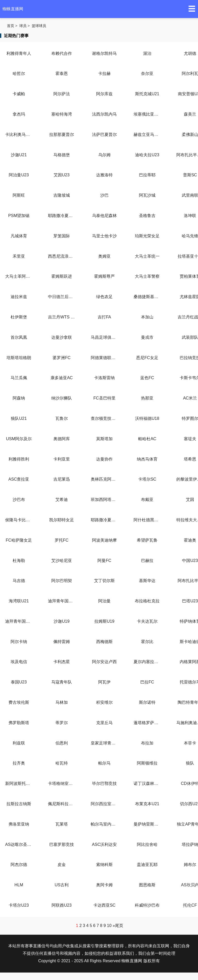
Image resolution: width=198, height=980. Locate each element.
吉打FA (104, 317)
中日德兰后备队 (62, 297)
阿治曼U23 (19, 175)
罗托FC (61, 540)
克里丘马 (104, 723)
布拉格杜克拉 (147, 601)
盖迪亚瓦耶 (147, 865)
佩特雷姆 (62, 642)
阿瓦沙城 (147, 195)
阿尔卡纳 (19, 642)
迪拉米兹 (19, 297)
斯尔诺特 (147, 702)
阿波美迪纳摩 (104, 540)
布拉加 (147, 743)
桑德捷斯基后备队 (147, 297)
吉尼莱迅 (62, 479)
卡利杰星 (62, 662)
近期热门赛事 (16, 36)
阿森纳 (19, 398)
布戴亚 (147, 500)
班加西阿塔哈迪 (104, 500)
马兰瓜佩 (19, 378)
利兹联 (19, 743)
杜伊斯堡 (19, 317)
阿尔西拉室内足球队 (104, 804)
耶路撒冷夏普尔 (62, 216)
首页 (11, 26)
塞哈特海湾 (62, 114)
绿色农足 (104, 297)
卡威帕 (19, 94)
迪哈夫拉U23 (147, 155)
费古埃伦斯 (19, 702)
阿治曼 (104, 601)
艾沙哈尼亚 (62, 561)
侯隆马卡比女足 (19, 520)
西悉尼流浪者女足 (62, 256)
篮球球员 (39, 26)
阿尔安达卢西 (104, 662)
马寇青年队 (62, 682)
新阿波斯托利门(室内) (19, 783)
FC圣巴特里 (104, 398)
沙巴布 (19, 500)
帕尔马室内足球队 (104, 824)
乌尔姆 (104, 155)
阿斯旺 (19, 195)
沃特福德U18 (147, 418)
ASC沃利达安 (105, 844)
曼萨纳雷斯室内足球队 (147, 824)
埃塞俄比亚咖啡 (147, 114)
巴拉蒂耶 (147, 175)
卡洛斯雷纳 (104, 378)
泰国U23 (19, 682)
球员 (23, 26)
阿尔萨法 (62, 94)
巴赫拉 (147, 561)
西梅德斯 (104, 642)
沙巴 (104, 195)
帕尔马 (104, 763)
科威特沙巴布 (147, 905)
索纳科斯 (104, 865)
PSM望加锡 (19, 216)
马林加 (62, 702)
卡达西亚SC (104, 905)
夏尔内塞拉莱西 (147, 662)
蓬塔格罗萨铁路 (147, 723)
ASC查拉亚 (19, 479)
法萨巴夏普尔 (104, 135)
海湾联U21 (19, 601)
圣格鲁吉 (147, 216)
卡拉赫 (104, 73)
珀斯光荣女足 (147, 236)
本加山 (147, 317)
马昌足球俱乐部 (104, 337)
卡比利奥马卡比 (19, 135)
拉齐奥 (19, 763)
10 (109, 926)
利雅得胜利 (19, 459)
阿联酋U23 (61, 905)
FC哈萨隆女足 (19, 540)
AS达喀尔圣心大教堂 (19, 844)
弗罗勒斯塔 (19, 723)
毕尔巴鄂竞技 (104, 783)
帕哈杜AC (147, 439)
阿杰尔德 (19, 865)
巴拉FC (147, 682)
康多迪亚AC (62, 378)
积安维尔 (104, 702)
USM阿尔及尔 (19, 439)
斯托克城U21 (147, 94)
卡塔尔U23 (19, 905)
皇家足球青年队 (104, 743)
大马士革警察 (147, 276)
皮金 (62, 865)
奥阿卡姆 (104, 885)
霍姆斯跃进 (62, 276)
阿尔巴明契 (62, 581)
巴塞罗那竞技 (62, 844)
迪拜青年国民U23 (19, 621)
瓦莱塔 (62, 824)
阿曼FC (104, 561)
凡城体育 (19, 236)
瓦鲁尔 (62, 418)
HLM (19, 885)
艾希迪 (62, 500)
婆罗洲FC (61, 358)
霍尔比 (147, 642)
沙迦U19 (61, 621)
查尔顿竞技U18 (104, 418)
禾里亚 (19, 256)
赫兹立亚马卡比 (147, 135)
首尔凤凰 (19, 337)
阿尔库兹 (104, 94)
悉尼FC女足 (147, 358)
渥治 (147, 53)
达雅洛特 (104, 175)
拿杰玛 (19, 114)
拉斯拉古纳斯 (19, 804)
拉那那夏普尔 (62, 135)
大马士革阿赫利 (19, 276)
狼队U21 (19, 418)
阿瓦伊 (104, 682)
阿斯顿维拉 (147, 763)
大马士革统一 (147, 256)
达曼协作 (104, 459)
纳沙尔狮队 (62, 398)
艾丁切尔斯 (104, 581)
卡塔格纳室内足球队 (62, 783)
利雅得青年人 (19, 53)
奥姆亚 (104, 256)
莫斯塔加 (104, 439)
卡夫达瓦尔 (147, 621)
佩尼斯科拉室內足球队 (62, 804)
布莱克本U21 (147, 804)
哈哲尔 (19, 73)
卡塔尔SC (147, 479)
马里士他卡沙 (104, 236)
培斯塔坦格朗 (19, 358)
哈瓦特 (62, 763)
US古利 (62, 885)
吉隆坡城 (62, 195)
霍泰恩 (62, 73)
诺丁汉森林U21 (147, 783)
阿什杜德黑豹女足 (147, 520)
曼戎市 (147, 337)
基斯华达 (147, 581)
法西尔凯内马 (104, 114)
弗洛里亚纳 (19, 824)
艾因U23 (61, 175)
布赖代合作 (62, 53)
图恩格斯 (147, 885)
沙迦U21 (19, 155)
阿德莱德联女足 (104, 358)
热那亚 (147, 398)
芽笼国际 (62, 236)
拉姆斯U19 (104, 621)
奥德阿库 (62, 439)
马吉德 (19, 581)
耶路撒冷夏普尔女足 (104, 520)
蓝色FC (147, 378)
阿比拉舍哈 (147, 844)
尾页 (119, 926)
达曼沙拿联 (62, 337)
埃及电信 (19, 662)
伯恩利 (62, 743)
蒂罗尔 (62, 723)
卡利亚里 (62, 459)
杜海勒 (19, 561)
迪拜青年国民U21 (62, 601)
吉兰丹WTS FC (62, 317)
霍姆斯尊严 (104, 276)
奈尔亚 (147, 73)
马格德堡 (62, 155)
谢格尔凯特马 (104, 53)
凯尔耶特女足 (62, 520)
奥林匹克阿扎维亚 (104, 479)
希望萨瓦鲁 (147, 540)
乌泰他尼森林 (104, 216)
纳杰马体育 (147, 459)
